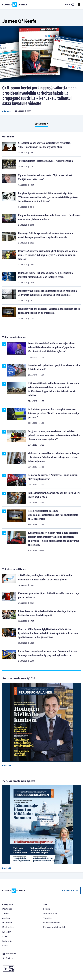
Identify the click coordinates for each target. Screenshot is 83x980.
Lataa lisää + (41, 124)
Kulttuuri (7, 932)
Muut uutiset (8, 927)
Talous (6, 914)
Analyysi (6, 918)
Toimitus (48, 918)
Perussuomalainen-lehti (55, 927)
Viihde (5, 946)
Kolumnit (7, 941)
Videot (5, 936)
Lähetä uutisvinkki (52, 923)
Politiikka (7, 909)
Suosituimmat (50, 914)
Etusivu (47, 909)
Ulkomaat (7, 111)
